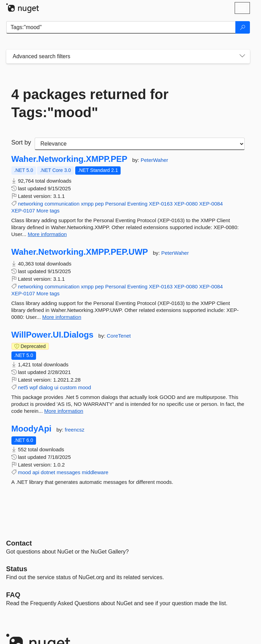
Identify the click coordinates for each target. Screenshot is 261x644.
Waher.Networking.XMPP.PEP (69, 159)
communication (62, 204)
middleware (95, 472)
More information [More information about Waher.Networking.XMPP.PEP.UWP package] (62, 317)
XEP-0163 (160, 204)
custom (68, 387)
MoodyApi (32, 429)
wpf (33, 387)
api (36, 472)
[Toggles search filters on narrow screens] (242, 56)
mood (85, 387)
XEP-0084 (211, 204)
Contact (19, 543)
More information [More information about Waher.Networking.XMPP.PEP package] (47, 234)
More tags (48, 211)
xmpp (87, 204)
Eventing (137, 204)
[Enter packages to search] (121, 27)
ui (56, 387)
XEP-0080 (186, 204)
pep (99, 204)
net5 (23, 387)
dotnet (48, 472)
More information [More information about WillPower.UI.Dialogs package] (64, 411)
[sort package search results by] (140, 144)
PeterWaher (154, 160)
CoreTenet (119, 336)
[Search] (243, 27)
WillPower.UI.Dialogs (53, 335)
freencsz (75, 430)
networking (31, 204)
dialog (46, 387)
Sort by (21, 142)
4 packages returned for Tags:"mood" (90, 103)
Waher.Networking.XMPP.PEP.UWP (80, 252)
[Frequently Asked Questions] (13, 595)
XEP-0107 (23, 211)
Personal (116, 204)
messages (68, 472)
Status (17, 569)
